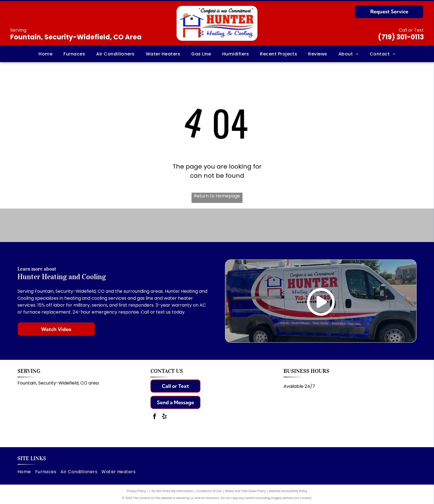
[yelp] (164, 417)
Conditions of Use (209, 491)
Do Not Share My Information (173, 491)
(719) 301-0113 (401, 37)
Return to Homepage (217, 196)
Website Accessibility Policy (288, 491)
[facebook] (155, 417)
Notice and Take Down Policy (246, 491)
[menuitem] (45, 54)
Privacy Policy (136, 491)
